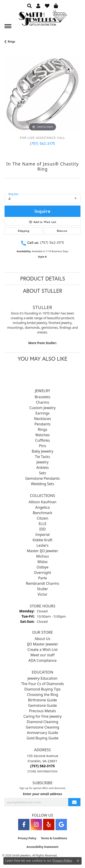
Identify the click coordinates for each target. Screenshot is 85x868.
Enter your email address (42, 794)
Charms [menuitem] (42, 402)
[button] (29, 6)
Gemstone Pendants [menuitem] (42, 478)
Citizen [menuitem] (42, 518)
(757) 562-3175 (42, 143)
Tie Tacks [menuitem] (42, 457)
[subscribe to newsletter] (74, 802)
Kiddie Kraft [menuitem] (42, 540)
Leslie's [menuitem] (42, 545)
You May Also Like (42, 359)
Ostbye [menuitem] (42, 567)
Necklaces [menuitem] (42, 419)
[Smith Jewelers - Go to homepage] (43, 19)
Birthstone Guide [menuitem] (43, 700)
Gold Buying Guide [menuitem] (42, 738)
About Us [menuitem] (42, 639)
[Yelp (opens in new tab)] (49, 825)
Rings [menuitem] (42, 429)
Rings (11, 42)
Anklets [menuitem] (42, 468)
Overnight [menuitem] (43, 573)
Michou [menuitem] (43, 556)
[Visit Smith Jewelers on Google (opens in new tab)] (61, 825)
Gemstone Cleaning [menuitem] (43, 727)
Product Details (43, 278)
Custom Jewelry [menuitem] (43, 408)
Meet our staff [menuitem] (42, 655)
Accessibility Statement (42, 847)
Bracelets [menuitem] (42, 397)
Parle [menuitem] (42, 578)
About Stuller (42, 291)
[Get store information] (42, 771)
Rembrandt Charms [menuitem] (42, 583)
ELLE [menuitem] (42, 524)
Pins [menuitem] (42, 446)
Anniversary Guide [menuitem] (43, 733)
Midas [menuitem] (42, 562)
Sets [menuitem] (42, 473)
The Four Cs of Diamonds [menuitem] (42, 684)
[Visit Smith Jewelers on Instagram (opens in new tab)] (36, 825)
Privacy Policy (27, 838)
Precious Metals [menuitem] (42, 711)
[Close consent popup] (78, 861)
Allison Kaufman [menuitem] (42, 502)
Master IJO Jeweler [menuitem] (43, 551)
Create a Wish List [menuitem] (42, 650)
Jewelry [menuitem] (43, 462)
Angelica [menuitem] (43, 507)
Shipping (23, 231)
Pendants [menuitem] (42, 424)
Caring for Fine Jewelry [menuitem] (42, 716)
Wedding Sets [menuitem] (42, 484)
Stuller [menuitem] (42, 589)
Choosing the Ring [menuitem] (43, 695)
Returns (62, 231)
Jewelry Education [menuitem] (42, 678)
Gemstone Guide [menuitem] (42, 705)
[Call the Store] (42, 766)
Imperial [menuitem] (42, 535)
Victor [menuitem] (42, 594)
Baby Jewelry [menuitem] (42, 451)
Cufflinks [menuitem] (42, 440)
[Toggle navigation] (8, 26)
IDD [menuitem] (42, 529)
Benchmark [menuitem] (43, 513)
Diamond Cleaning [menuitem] (42, 722)
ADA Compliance (42, 660)
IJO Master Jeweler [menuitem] (43, 644)
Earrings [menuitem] (42, 413)
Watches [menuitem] (43, 435)
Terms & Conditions (54, 838)
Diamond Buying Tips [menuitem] (42, 689)
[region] (42, 94)
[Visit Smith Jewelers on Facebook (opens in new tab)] (24, 825)
